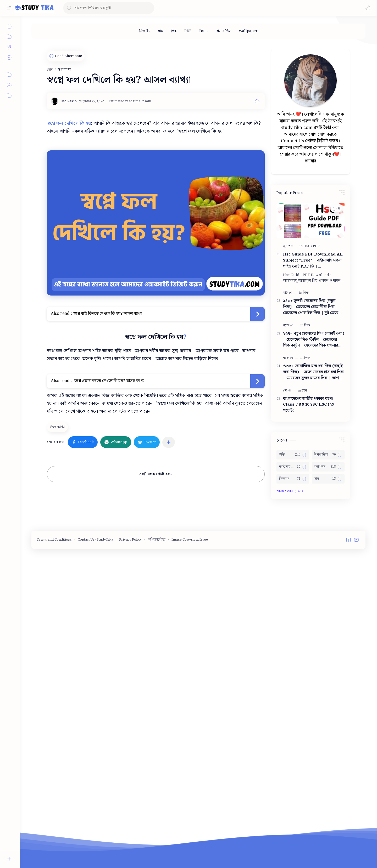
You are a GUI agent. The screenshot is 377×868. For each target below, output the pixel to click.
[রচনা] (305, 548)
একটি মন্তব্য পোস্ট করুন (156, 474)
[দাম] (161, 31)
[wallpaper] (248, 31)
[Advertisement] (311, 117)
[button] (368, 8)
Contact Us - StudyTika (95, 853)
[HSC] (308, 403)
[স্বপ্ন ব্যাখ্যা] (58, 427)
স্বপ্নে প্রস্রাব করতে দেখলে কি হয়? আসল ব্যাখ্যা (109, 381)
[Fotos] (204, 31)
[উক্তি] (293, 612)
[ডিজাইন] (145, 31)
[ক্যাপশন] (328, 624)
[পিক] (174, 31)
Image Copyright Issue (190, 853)
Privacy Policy (130, 853)
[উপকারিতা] (328, 612)
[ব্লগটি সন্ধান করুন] (109, 8)
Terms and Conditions (54, 853)
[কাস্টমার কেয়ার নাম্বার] (293, 624)
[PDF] (188, 31)
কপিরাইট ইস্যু (157, 853)
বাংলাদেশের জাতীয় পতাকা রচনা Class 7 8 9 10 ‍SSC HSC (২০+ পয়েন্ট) (310, 562)
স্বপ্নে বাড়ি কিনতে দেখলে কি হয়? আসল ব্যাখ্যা (108, 314)
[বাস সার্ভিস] (224, 31)
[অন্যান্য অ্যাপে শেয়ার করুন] (169, 442)
